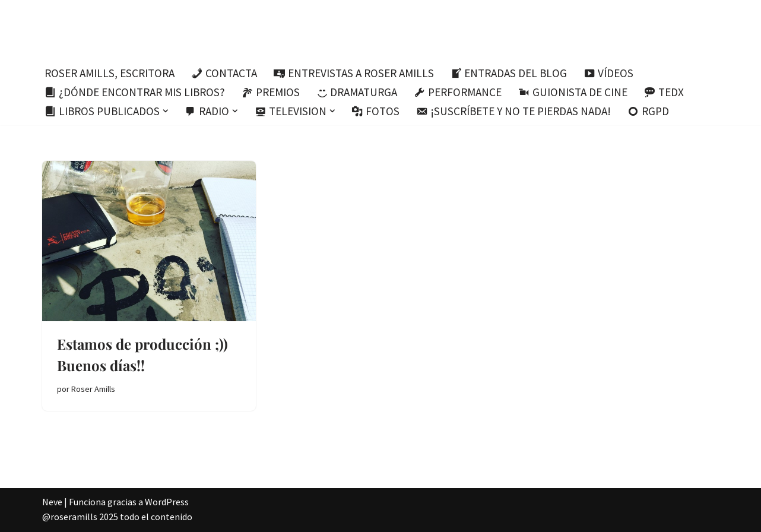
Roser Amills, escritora (110, 73)
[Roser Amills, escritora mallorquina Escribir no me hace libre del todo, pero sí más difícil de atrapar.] (381, 29)
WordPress (167, 502)
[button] (166, 111)
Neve (52, 502)
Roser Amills (93, 389)
